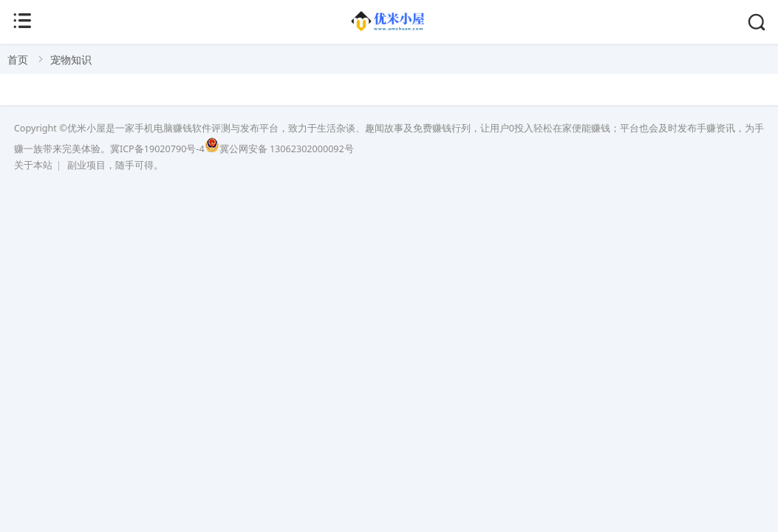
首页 (18, 59)
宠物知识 (71, 59)
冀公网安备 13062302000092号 (279, 149)
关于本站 (33, 165)
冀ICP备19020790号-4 (157, 149)
